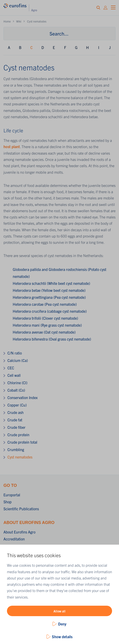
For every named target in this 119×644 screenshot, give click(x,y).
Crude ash (16, 412)
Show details (62, 637)
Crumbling (16, 449)
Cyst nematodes (20, 457)
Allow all (59, 611)
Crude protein (18, 435)
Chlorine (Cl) (17, 383)
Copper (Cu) (17, 405)
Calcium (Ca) (18, 360)
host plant (12, 146)
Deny (62, 624)
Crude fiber (16, 427)
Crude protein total (22, 442)
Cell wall (14, 375)
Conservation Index (22, 397)
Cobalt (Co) (16, 390)
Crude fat (15, 420)
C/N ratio (15, 353)
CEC (11, 368)
